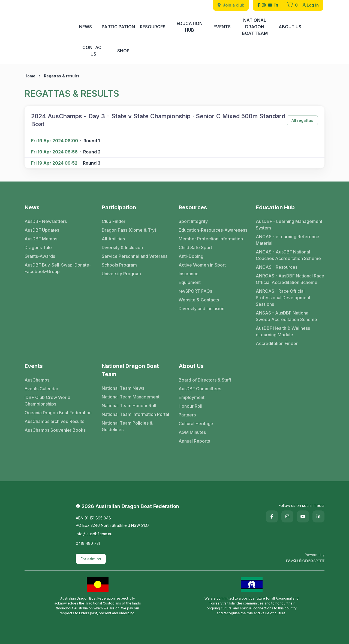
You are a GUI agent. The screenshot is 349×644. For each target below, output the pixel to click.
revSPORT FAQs (195, 291)
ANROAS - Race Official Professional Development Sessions (283, 298)
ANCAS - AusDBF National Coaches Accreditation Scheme (288, 255)
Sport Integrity (193, 221)
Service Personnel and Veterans (135, 256)
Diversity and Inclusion (201, 309)
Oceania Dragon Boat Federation (58, 413)
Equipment (190, 282)
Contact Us (93, 51)
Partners (187, 415)
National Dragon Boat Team (255, 27)
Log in (310, 5)
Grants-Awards (40, 256)
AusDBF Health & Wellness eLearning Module (283, 331)
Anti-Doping (191, 256)
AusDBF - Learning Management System (289, 225)
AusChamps (37, 380)
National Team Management (131, 397)
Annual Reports (194, 441)
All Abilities (113, 239)
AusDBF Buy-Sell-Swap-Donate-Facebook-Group (58, 268)
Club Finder (114, 221)
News (85, 27)
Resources (153, 27)
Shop (123, 51)
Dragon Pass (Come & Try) (129, 230)
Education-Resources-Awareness (213, 230)
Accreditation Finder (277, 343)
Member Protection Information (211, 239)
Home (30, 76)
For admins (91, 559)
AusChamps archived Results (54, 421)
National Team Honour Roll (129, 406)
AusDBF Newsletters (46, 221)
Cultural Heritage (196, 424)
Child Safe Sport (195, 247)
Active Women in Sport (202, 265)
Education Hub (190, 27)
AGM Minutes (192, 432)
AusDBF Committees (200, 389)
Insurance (189, 274)
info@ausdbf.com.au (94, 534)
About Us (290, 27)
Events (222, 27)
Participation (118, 27)
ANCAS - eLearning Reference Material (288, 240)
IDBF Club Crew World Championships (47, 401)
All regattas (302, 120)
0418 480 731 (88, 543)
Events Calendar (41, 389)
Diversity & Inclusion (122, 247)
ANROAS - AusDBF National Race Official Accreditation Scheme (290, 279)
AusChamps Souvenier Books (55, 430)
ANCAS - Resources (277, 267)
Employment (192, 397)
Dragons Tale (38, 247)
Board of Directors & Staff (205, 380)
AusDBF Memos (41, 239)
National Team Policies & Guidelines (127, 426)
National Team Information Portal (135, 414)
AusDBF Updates (42, 230)
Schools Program (119, 265)
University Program (121, 274)
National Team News (123, 388)
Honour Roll (190, 406)
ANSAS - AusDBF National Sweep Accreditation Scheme (286, 316)
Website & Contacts (199, 300)
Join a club (231, 5)
